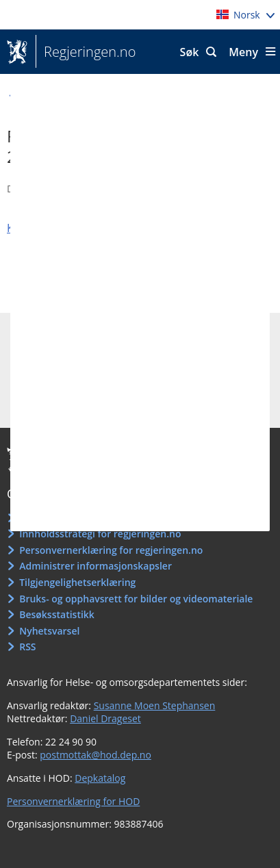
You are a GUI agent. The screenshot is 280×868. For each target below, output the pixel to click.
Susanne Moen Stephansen (155, 705)
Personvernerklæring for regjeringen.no (111, 550)
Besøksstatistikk (57, 614)
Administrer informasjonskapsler (96, 566)
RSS (27, 647)
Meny (243, 52)
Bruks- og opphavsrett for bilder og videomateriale (136, 599)
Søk (190, 52)
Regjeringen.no (86, 52)
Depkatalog (100, 778)
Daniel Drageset (105, 718)
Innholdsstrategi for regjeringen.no (100, 534)
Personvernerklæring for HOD (73, 801)
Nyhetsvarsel (49, 631)
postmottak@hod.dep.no (96, 755)
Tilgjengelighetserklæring (77, 582)
